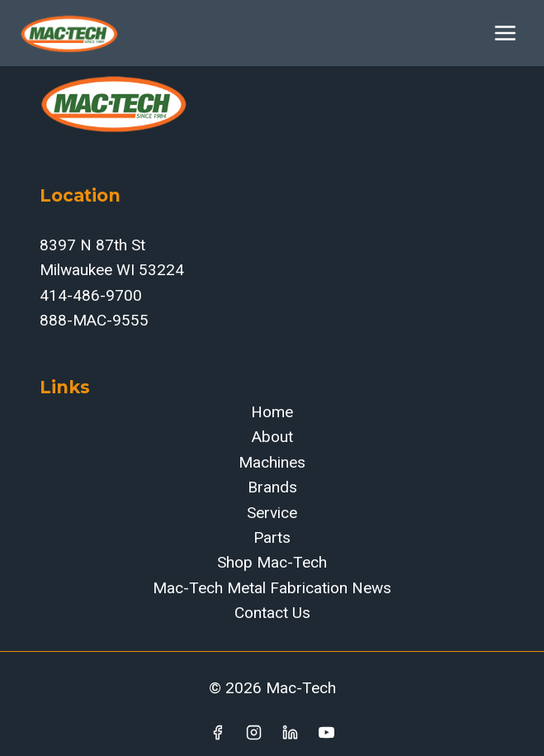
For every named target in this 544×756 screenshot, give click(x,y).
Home (272, 412)
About (272, 437)
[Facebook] (218, 732)
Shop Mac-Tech (272, 562)
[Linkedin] (290, 732)
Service (272, 513)
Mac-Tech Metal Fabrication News (272, 588)
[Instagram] (254, 732)
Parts (272, 537)
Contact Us (272, 613)
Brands (272, 487)
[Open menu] (505, 33)
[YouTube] (326, 732)
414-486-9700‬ (91, 295)
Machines (272, 462)
